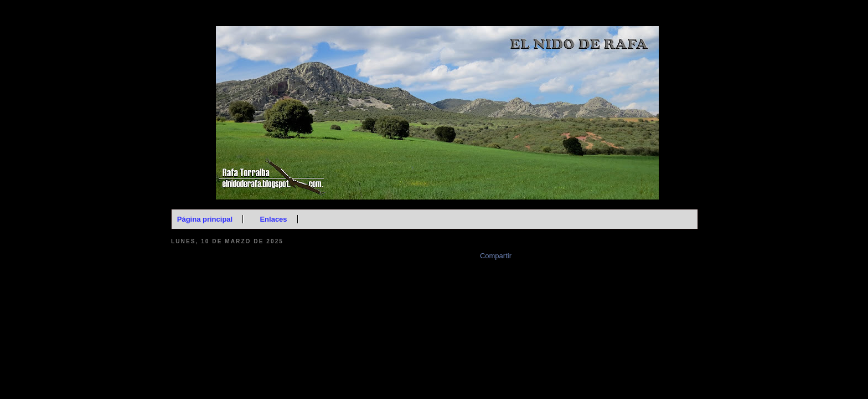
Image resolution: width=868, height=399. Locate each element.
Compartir (496, 256)
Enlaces (273, 219)
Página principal (205, 219)
